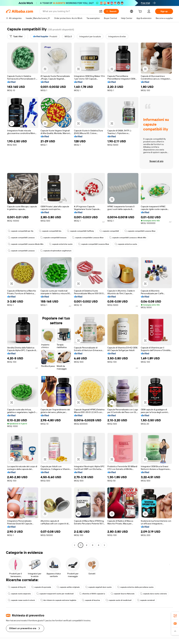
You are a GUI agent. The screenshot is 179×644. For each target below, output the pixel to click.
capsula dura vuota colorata (153, 594)
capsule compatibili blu (50, 231)
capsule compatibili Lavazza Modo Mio (26, 244)
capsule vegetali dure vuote (98, 587)
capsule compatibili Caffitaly (80, 231)
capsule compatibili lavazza (53, 238)
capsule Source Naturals (123, 594)
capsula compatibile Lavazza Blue (88, 238)
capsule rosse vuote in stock (21, 600)
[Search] (111, 11)
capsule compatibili (109, 231)
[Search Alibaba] (70, 11)
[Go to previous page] (75, 545)
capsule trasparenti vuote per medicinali (55, 594)
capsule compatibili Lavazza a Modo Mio (128, 238)
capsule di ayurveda (41, 587)
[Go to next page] (104, 545)
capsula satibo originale (68, 587)
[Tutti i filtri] (16, 36)
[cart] (141, 12)
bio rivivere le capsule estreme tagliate (58, 600)
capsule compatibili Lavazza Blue (140, 231)
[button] (101, 11)
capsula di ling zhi (17, 587)
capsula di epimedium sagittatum (56, 251)
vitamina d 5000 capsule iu (92, 594)
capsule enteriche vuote (61, 244)
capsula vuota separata (19, 594)
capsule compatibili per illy (21, 231)
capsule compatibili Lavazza (21, 238)
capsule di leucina (91, 600)
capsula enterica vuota (126, 244)
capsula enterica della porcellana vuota (135, 587)
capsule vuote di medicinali (119, 600)
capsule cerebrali (146, 600)
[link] (175, 616)
